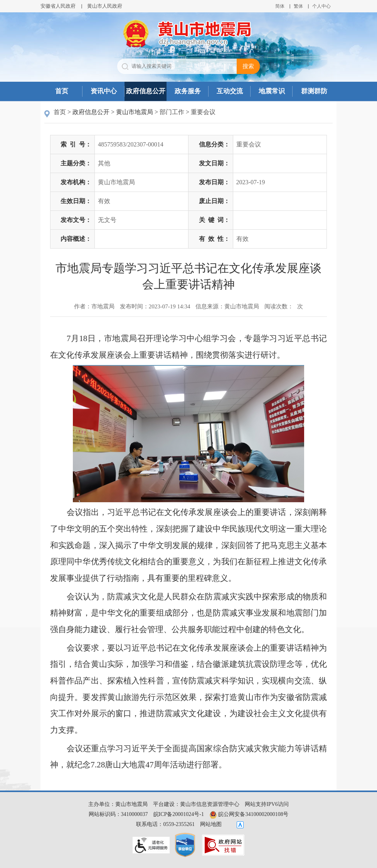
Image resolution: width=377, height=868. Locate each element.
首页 (62, 91)
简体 (280, 6)
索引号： (76, 144)
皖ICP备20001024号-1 (179, 814)
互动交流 (230, 91)
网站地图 (211, 824)
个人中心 (321, 6)
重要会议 (203, 112)
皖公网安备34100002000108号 (249, 814)
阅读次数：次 (284, 306)
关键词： (214, 220)
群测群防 (314, 91)
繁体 (298, 6)
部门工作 (172, 112)
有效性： (214, 239)
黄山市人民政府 (105, 6)
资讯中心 (104, 91)
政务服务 (188, 91)
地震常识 (272, 91)
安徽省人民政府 (58, 6)
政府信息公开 (146, 91)
